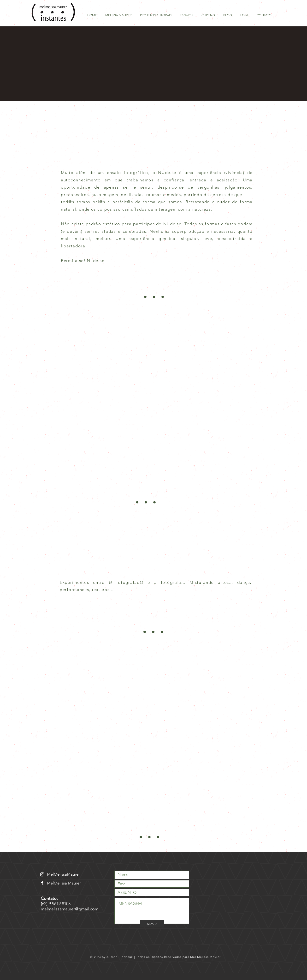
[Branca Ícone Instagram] (42, 874)
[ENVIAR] (152, 924)
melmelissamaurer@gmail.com (70, 909)
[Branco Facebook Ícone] (42, 883)
